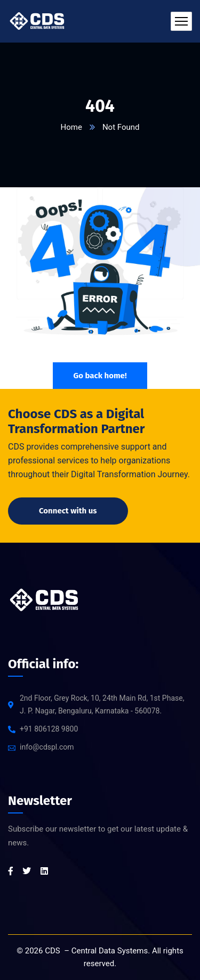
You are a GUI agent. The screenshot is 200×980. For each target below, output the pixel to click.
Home (71, 127)
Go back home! (100, 376)
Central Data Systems (110, 951)
